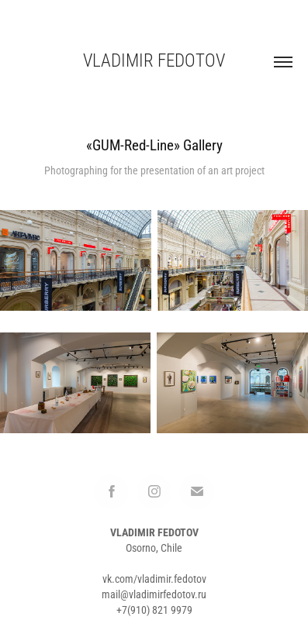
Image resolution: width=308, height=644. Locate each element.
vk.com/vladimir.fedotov (154, 579)
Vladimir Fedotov (154, 60)
